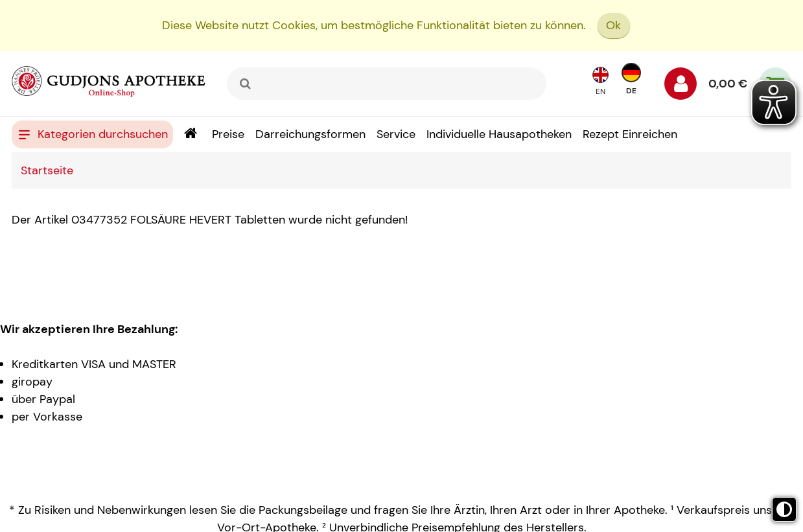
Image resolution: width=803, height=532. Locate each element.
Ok (613, 25)
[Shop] (190, 134)
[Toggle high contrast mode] (784, 509)
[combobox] (387, 84)
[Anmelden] (681, 87)
